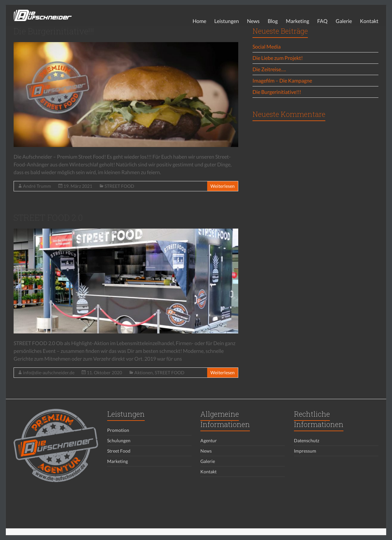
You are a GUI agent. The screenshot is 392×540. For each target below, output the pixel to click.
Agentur (209, 440)
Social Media (267, 46)
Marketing (297, 21)
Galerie (344, 21)
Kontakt (369, 21)
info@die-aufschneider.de (49, 372)
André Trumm (37, 186)
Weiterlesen (223, 186)
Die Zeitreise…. (269, 69)
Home (199, 21)
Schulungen (119, 440)
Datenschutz (307, 440)
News (253, 21)
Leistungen (227, 21)
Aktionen (144, 372)
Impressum (305, 451)
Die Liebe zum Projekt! (278, 58)
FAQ (322, 21)
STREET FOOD (119, 186)
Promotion (118, 430)
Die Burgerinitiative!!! (54, 31)
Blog (273, 21)
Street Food (119, 451)
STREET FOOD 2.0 (48, 218)
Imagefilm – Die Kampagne (282, 80)
